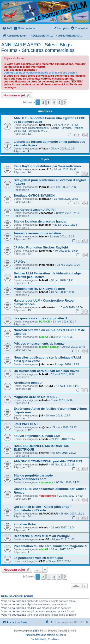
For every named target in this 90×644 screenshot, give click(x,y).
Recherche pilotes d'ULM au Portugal (42, 536)
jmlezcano (45, 364)
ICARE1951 (46, 386)
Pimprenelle (47, 265)
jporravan (45, 199)
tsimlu (43, 236)
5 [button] (59, 102)
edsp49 (44, 549)
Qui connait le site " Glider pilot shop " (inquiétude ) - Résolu (43, 508)
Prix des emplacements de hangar (39, 344)
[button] (65, 102)
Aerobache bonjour (28, 383)
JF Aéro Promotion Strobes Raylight (41, 247)
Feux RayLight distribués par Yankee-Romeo (47, 166)
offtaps (44, 149)
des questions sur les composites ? (41, 318)
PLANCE (45, 322)
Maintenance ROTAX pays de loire (39, 289)
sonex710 (45, 169)
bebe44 (44, 280)
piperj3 (43, 337)
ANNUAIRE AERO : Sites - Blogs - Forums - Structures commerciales (38, 47)
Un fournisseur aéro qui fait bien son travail (46, 371)
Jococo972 (46, 213)
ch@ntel (44, 427)
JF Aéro (20, 262)
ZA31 (42, 561)
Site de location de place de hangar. (41, 221)
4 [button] (54, 102)
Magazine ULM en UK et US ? (36, 397)
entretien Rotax (25, 524)
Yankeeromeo (48, 496)
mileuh (43, 400)
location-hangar (49, 347)
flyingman (45, 225)
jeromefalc (46, 251)
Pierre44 (44, 187)
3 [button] (49, 102)
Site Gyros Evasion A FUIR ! (35, 210)
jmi (41, 415)
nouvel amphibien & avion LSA (37, 436)
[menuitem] (7, 28)
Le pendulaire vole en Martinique (38, 558)
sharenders (46, 482)
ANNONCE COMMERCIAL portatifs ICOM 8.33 (48, 461)
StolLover (45, 125)
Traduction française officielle (40, 635)
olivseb (44, 527)
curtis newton (48, 307)
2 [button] (43, 102)
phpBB (34, 631)
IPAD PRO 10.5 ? (26, 424)
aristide (44, 439)
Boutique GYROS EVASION (34, 195)
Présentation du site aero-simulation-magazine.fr (50, 546)
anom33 (44, 539)
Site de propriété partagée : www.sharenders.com (34, 477)
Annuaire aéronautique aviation (37, 233)
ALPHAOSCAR (48, 514)
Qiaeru (62, 635)
